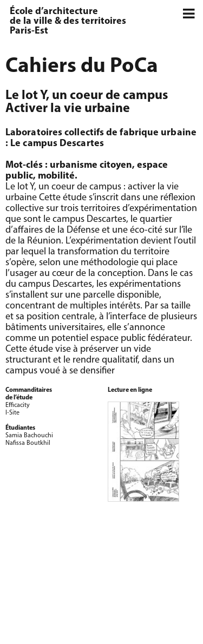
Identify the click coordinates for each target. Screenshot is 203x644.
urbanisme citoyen (91, 165)
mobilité (56, 176)
